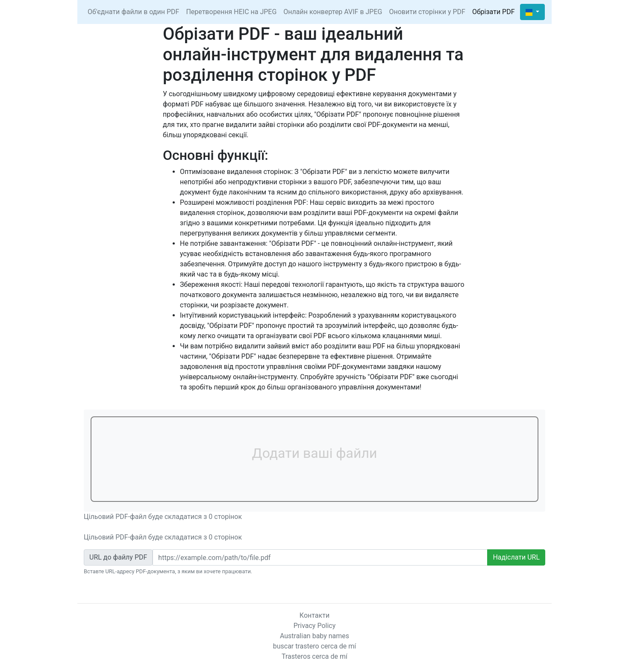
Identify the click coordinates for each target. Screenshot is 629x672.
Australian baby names (314, 636)
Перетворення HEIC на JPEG (231, 12)
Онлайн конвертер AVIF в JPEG (333, 12)
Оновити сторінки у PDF (427, 12)
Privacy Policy (315, 626)
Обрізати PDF (494, 12)
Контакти (314, 615)
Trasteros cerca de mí (314, 656)
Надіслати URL (516, 557)
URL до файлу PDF (118, 557)
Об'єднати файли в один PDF (133, 12)
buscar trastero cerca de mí (315, 646)
